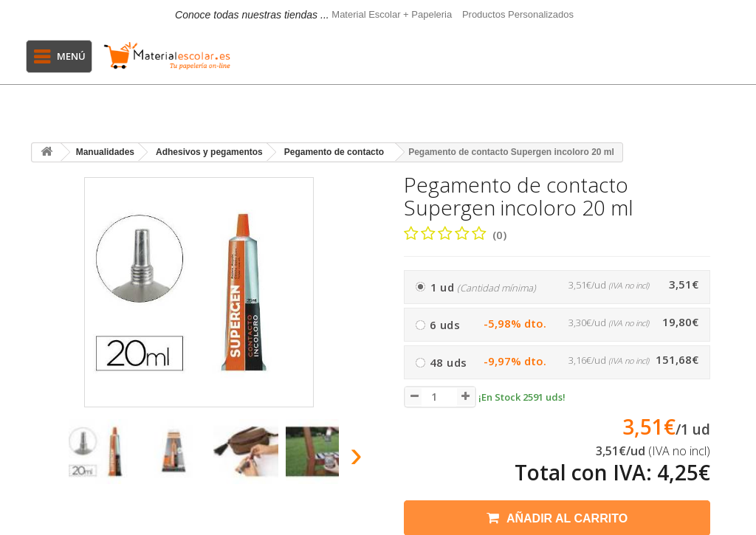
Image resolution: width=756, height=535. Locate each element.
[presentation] (45, 459)
